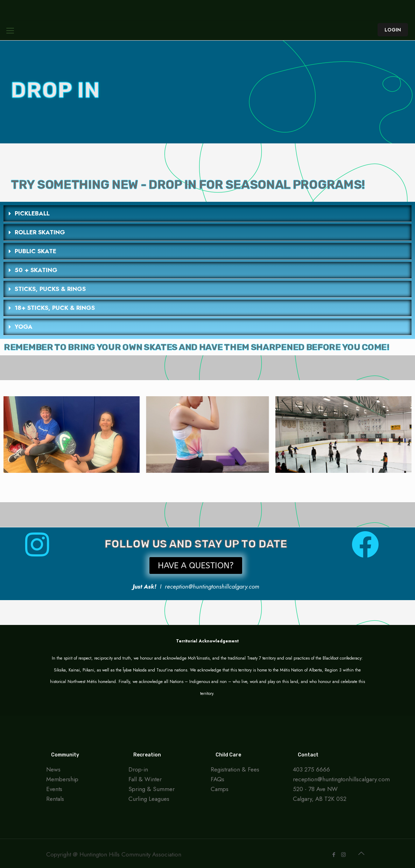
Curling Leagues (149, 799)
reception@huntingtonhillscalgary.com (341, 779)
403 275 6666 (311, 769)
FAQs (217, 779)
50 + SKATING (36, 270)
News (53, 769)
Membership (62, 779)
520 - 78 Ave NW (315, 789)
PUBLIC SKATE (36, 251)
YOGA (24, 327)
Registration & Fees (235, 769)
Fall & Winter (145, 779)
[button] (207, 214)
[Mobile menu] (10, 30)
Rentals (55, 799)
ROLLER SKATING (40, 232)
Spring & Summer (152, 789)
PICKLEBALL (32, 213)
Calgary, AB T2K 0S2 (320, 799)
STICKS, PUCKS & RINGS (50, 289)
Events (54, 789)
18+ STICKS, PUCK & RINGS (55, 308)
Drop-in (138, 769)
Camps (220, 789)
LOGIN (393, 30)
